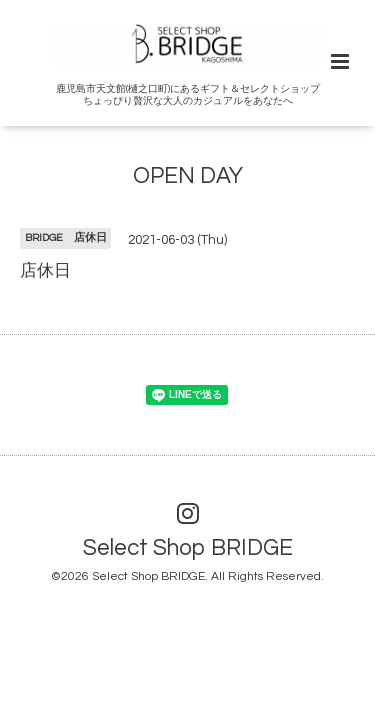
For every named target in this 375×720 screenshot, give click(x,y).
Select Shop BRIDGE (188, 548)
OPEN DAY (188, 176)
